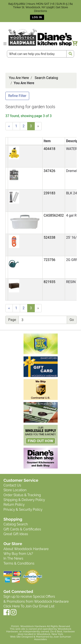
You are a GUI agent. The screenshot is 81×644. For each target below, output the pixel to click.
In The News (13, 558)
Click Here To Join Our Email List (29, 606)
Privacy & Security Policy (23, 510)
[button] (14, 152)
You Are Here (19, 78)
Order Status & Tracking (22, 495)
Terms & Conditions (19, 563)
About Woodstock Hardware (26, 549)
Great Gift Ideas (16, 534)
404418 (49, 149)
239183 (49, 193)
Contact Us (12, 485)
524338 (49, 237)
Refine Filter (17, 96)
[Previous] (9, 126)
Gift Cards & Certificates (22, 529)
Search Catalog (46, 78)
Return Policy (14, 505)
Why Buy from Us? (18, 554)
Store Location (15, 490)
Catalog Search (16, 524)
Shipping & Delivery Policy (24, 500)
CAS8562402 (54, 215)
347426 (49, 171)
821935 (49, 282)
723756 (49, 260)
